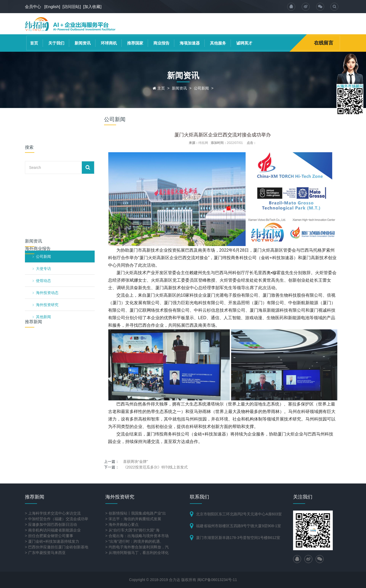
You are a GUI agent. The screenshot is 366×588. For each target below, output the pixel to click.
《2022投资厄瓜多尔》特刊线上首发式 (155, 467)
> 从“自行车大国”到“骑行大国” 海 (133, 530)
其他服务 (218, 43)
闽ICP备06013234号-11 (217, 580)
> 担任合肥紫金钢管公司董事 (49, 536)
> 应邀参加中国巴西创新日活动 (51, 524)
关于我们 (56, 43)
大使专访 (43, 193)
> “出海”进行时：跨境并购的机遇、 (134, 541)
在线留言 (324, 43)
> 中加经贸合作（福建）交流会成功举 (57, 519)
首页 (34, 43)
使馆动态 (43, 205)
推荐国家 (135, 43)
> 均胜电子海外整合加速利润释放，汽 (137, 547)
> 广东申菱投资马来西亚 (45, 553)
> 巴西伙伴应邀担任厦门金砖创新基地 (57, 547)
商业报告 (161, 43)
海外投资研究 (47, 229)
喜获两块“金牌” (136, 462)
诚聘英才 (244, 43)
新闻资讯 (83, 43)
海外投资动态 (47, 217)
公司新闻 (201, 88)
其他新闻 (43, 241)
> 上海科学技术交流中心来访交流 (53, 513)
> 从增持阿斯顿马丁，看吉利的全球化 (137, 553)
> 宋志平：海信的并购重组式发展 (133, 519)
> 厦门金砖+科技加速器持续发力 (52, 541)
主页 (161, 88)
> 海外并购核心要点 (122, 524)
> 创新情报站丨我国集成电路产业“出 (136, 513)
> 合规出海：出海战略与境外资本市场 (137, 536)
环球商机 (109, 43)
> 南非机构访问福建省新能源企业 (53, 530)
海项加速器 (190, 43)
